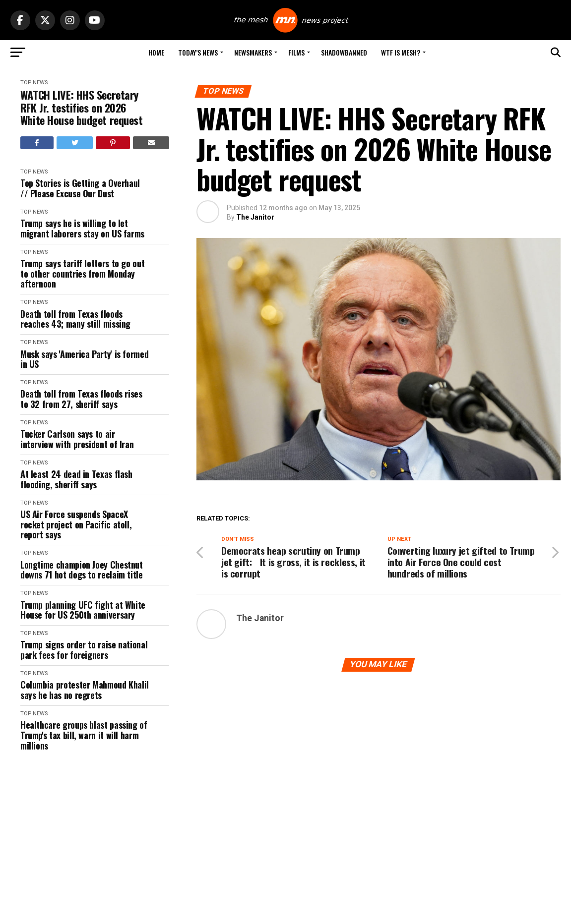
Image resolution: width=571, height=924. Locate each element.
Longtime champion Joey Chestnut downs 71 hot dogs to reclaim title (82, 570)
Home (156, 52)
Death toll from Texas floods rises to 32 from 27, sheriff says (81, 399)
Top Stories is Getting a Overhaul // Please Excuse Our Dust (80, 188)
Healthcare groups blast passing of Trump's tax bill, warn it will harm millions (84, 735)
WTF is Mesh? (401, 52)
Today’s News (198, 52)
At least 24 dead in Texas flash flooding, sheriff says (76, 479)
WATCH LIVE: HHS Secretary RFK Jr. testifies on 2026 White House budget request (82, 108)
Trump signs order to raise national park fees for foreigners (84, 650)
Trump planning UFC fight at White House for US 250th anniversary (83, 610)
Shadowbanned (344, 52)
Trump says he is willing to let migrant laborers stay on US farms (82, 228)
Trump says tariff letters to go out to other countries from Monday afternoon (82, 274)
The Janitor (255, 217)
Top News (34, 83)
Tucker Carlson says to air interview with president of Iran (77, 439)
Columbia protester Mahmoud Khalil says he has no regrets (85, 690)
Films (296, 52)
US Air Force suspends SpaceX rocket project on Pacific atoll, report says (76, 524)
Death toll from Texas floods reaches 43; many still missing (75, 319)
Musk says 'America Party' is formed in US (84, 359)
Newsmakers (253, 52)
